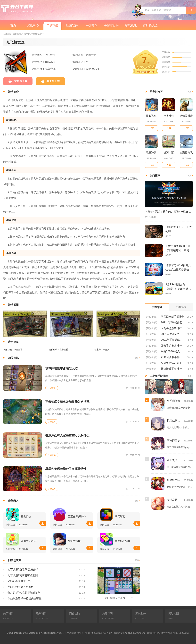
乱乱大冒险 (74, 541)
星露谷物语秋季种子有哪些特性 (66, 469)
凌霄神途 (169, 116)
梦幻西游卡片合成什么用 (119, 598)
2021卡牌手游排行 (172, 322)
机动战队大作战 (174, 421)
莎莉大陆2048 (29, 541)
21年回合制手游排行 (173, 357)
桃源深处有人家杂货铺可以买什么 (67, 435)
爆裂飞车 (151, 116)
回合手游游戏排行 (171, 328)
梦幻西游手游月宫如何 (21, 587)
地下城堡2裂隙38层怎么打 (23, 569)
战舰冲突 (151, 152)
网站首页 (17, 34)
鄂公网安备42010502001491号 (129, 633)
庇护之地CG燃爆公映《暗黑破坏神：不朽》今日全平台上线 (179, 249)
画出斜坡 (26, 516)
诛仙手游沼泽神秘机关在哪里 (24, 598)
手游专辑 (92, 25)
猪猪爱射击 (186, 116)
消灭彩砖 (120, 516)
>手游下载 (25, 34)
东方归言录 (173, 440)
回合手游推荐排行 (171, 346)
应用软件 (72, 25)
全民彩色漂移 (123, 541)
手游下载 (52, 26)
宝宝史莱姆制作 (77, 516)
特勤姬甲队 (173, 480)
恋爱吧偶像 (173, 401)
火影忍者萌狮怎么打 (19, 581)
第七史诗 (172, 460)
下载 (43, 523)
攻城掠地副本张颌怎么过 (61, 368)
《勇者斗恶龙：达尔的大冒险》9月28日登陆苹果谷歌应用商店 (169, 212)
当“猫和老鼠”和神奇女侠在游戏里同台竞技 (178, 267)
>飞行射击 (34, 34)
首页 (13, 25)
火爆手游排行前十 (171, 363)
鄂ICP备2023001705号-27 (98, 633)
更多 (137, 358)
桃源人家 (169, 152)
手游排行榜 (111, 25)
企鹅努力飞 (186, 152)
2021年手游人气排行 (173, 334)
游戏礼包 (131, 25)
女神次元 (172, 500)
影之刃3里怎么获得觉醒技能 (24, 593)
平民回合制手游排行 (173, 317)
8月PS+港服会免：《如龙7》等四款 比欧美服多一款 (178, 287)
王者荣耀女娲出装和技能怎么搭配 (67, 402)
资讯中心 (33, 25)
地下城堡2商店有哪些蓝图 (23, 575)
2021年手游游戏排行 (173, 340)
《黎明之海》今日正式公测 (179, 229)
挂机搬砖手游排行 (171, 369)
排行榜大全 (150, 25)
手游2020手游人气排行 (173, 351)
